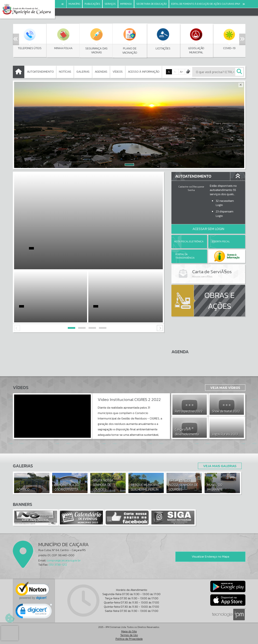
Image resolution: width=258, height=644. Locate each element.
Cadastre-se (185, 187)
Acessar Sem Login (208, 229)
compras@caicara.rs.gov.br (64, 561)
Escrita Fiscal (221, 241)
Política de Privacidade (129, 639)
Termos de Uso (129, 635)
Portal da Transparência (185, 256)
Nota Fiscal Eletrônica (189, 241)
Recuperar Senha (196, 188)
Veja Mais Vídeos (225, 388)
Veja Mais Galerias (220, 466)
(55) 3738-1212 (58, 565)
